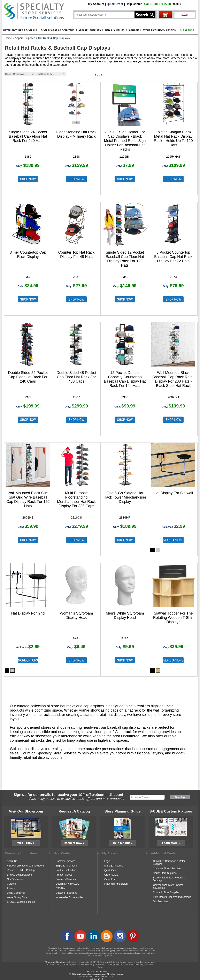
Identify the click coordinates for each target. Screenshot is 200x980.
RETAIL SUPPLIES (115, 30)
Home (8, 38)
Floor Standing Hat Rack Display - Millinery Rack (76, 134)
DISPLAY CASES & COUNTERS (58, 30)
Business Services (66, 879)
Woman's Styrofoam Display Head (76, 615)
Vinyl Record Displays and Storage (172, 897)
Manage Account (113, 866)
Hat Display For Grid (28, 613)
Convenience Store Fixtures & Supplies (168, 886)
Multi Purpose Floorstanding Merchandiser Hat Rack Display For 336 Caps (76, 499)
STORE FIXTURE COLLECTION (159, 30)
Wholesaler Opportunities (70, 897)
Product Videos (64, 875)
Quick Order (115, 4)
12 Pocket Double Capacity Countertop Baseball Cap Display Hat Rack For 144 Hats (125, 379)
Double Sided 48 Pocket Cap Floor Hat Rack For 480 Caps (76, 377)
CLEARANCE (187, 30)
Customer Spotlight (66, 893)
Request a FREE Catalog (21, 870)
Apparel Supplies (25, 38)
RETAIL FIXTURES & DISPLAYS (20, 30)
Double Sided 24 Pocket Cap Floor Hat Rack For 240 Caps (28, 377)
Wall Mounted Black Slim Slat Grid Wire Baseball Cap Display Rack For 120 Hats (28, 499)
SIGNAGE (134, 30)
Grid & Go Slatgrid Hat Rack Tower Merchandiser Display (125, 497)
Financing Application (116, 884)
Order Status (111, 875)
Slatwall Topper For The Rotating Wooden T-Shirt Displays (173, 618)
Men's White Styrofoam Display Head (125, 615)
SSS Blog (61, 888)
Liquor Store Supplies (165, 873)
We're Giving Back (17, 897)
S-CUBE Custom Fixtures (21, 902)
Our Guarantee (15, 879)
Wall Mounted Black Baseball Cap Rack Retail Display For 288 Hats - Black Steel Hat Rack (173, 379)
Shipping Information (67, 866)
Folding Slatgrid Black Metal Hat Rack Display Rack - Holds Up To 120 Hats (173, 139)
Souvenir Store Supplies (166, 892)
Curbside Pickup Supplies (167, 869)
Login (107, 861)
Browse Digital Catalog (19, 875)
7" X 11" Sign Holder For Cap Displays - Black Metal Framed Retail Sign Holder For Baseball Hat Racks (125, 141)
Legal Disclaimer (16, 893)
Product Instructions (67, 870)
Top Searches (160, 902)
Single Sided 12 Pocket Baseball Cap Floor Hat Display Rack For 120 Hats (125, 259)
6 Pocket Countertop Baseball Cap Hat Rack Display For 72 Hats (173, 257)
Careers (11, 884)
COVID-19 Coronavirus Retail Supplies (169, 863)
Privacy (11, 888)
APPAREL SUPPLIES (90, 30)
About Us (12, 861)
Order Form (111, 879)
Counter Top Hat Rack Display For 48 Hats (76, 255)
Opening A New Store (67, 884)
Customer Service (65, 861)
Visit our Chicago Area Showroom (25, 866)
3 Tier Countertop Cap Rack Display (28, 255)
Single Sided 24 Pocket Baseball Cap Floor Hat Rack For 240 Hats (28, 136)
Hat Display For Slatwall (173, 493)
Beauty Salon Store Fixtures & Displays (170, 879)
